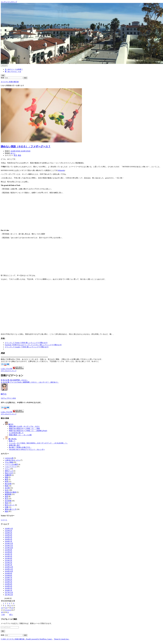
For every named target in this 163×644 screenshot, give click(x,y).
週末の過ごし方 (11, 509)
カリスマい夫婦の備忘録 (10, 82)
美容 (6, 496)
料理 (6, 482)
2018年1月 (9, 590)
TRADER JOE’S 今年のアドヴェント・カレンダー (27, 449)
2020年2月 (9, 539)
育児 (15, 155)
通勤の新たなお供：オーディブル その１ (24, 426)
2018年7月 (9, 578)
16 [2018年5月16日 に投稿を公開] (6, 608)
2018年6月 (9, 580)
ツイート (4, 520)
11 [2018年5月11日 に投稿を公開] (10, 606)
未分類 (7, 488)
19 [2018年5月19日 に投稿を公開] (12, 608)
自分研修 (8, 501)
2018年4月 (9, 584)
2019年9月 (9, 550)
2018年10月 (9, 571)
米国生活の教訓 (11, 492)
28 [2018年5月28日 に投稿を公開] (2, 612)
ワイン (7, 469)
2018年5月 (9, 582)
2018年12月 (9, 567)
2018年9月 (9, 573)
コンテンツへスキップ (9, 2)
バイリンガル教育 (11, 464)
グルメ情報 (9, 462)
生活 (6, 490)
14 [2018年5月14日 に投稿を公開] (2, 608)
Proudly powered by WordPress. (36, 639)
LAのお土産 (9, 458)
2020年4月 (9, 535)
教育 (6, 479)
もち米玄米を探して (16, 433)
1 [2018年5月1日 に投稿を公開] (4, 603)
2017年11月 (9, 595)
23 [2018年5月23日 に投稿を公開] (6, 610)
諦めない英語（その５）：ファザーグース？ (26, 146)
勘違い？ (12, 441)
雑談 (6, 511)
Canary (50, 639)
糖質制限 (8, 494)
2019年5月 (9, 556)
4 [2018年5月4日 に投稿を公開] (10, 603)
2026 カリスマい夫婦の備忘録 (13, 639)
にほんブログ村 (6, 369)
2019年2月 (9, 563)
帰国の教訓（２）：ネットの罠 (20, 435)
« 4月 (3, 615)
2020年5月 (9, 533)
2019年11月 (9, 546)
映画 (6, 486)
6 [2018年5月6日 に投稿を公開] (14, 603)
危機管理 (8, 475)
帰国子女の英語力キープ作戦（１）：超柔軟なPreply (28, 431)
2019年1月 (9, 565)
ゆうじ (13, 153)
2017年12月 (9, 593)
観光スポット (10, 505)
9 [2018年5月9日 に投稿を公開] (6, 606)
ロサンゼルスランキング (9, 371)
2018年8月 (9, 575)
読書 (6, 507)
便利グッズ (9, 471)
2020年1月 (9, 541)
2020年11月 (9, 529)
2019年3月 (9, 561)
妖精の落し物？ (15, 445)
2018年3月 (9, 586)
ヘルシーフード (11, 467)
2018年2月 (9, 588)
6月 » (11, 615)
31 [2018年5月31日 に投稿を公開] (8, 612)
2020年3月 (9, 537)
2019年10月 (9, 548)
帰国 (6, 477)
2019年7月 (9, 554)
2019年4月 (9, 558)
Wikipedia (61, 170)
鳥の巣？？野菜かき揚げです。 (20, 447)
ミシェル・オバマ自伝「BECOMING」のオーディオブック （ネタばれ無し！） (38, 443)
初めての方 (9, 473)
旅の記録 (8, 484)
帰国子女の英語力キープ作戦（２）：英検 (24, 429)
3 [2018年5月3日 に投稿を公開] (8, 603)
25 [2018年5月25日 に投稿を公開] (10, 610)
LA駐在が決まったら (12, 460)
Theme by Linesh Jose (61, 639)
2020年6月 (9, 531)
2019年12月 (9, 543)
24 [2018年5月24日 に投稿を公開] (8, 610)
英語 (19, 155)
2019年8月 (9, 552)
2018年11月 (9, 569)
